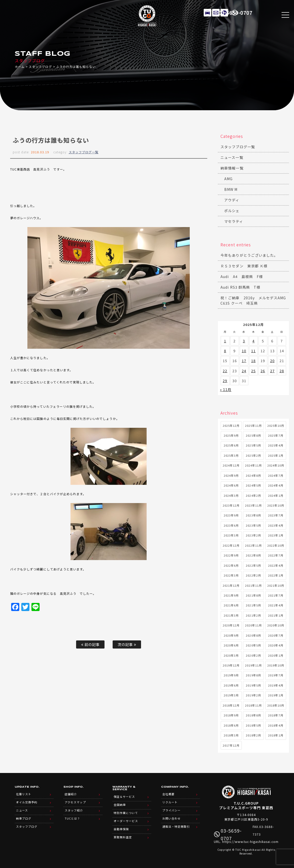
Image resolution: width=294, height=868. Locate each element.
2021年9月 (231, 595)
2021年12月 (231, 585)
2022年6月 (231, 565)
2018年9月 (231, 715)
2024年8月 (253, 475)
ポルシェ (232, 211)
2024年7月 (276, 475)
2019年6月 (231, 685)
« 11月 (226, 390)
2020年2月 (253, 655)
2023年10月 (276, 505)
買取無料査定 (123, 837)
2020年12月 (231, 625)
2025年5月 (253, 445)
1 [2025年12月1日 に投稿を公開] (225, 341)
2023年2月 (253, 535)
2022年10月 (276, 545)
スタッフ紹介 (74, 810)
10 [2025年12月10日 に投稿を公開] (244, 351)
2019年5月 (253, 685)
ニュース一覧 (232, 157)
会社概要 (168, 794)
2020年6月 (231, 645)
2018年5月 (253, 725)
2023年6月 (231, 525)
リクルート (170, 802)
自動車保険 (121, 829)
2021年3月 (231, 615)
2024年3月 (231, 495)
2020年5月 (253, 645)
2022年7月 (276, 555)
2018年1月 (276, 735)
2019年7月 (276, 675)
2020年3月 (231, 655)
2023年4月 (276, 525)
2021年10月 (276, 585)
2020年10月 (276, 625)
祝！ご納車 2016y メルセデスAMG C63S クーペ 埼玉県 (255, 300)
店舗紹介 (71, 794)
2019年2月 (253, 695)
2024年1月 (276, 495)
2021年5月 (253, 605)
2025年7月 (276, 435)
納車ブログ (24, 818)
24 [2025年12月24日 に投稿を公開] (244, 371)
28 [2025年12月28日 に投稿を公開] (282, 371)
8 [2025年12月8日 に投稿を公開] (225, 351)
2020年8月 (253, 635)
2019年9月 (231, 675)
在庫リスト (207, 13)
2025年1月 (276, 455)
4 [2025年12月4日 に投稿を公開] (254, 341)
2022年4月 (276, 565)
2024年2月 (253, 495)
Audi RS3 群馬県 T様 (240, 287)
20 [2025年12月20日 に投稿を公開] (272, 361)
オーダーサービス (126, 821)
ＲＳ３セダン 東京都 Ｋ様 (244, 266)
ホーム (20, 67)
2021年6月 (231, 605)
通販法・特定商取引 (176, 826)
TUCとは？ (72, 818)
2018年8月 (253, 715)
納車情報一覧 (232, 168)
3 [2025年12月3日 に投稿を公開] (244, 341)
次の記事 (127, 644)
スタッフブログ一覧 (84, 152)
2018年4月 (276, 725)
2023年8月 (253, 515)
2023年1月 (276, 535)
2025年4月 (276, 445)
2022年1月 (276, 575)
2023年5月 (253, 525)
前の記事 (90, 644)
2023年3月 (231, 535)
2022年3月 (231, 575)
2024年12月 (231, 465)
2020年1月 (276, 655)
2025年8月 (253, 435)
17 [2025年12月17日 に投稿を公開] (244, 361)
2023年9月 (231, 515)
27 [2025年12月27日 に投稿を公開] (272, 371)
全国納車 (120, 805)
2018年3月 (231, 735)
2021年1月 (276, 615)
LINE (224, 13)
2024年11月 (253, 465)
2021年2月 (253, 615)
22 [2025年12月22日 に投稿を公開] (225, 371)
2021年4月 (276, 605)
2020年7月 (276, 635)
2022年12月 (231, 545)
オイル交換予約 (27, 802)
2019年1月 (276, 695)
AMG (228, 179)
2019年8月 (253, 675)
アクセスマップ (75, 802)
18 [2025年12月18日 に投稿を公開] (253, 361)
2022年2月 (253, 575)
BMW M (231, 189)
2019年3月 (231, 695)
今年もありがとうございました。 (249, 255)
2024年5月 (253, 485)
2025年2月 (253, 455)
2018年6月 (231, 725)
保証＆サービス (124, 797)
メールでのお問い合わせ (216, 13)
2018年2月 (253, 735)
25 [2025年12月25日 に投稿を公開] (253, 371)
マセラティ (234, 221)
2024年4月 (276, 485)
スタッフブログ (40, 67)
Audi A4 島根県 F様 (242, 276)
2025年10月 (276, 426)
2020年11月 (253, 625)
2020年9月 (231, 635)
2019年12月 (231, 665)
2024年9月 (231, 475)
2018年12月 (231, 705)
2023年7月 (276, 515)
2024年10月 (276, 465)
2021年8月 (253, 595)
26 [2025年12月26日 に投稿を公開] (263, 371)
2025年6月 (231, 445)
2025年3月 (231, 455)
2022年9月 (231, 555)
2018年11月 (253, 705)
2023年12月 (231, 505)
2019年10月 (276, 665)
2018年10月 (276, 705)
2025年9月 (231, 435)
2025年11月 (253, 426)
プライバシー (171, 810)
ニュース (22, 810)
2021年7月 (276, 595)
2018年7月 (276, 715)
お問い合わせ (171, 818)
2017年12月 (231, 745)
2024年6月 (231, 485)
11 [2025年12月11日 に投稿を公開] (253, 351)
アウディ (232, 200)
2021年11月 (253, 585)
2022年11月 (253, 545)
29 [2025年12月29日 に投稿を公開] (225, 381)
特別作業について (126, 813)
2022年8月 (253, 555)
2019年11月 (253, 665)
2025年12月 (231, 426)
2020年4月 (276, 645)
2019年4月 (276, 685)
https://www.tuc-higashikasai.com (250, 842)
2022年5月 (253, 565)
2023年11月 (253, 505)
